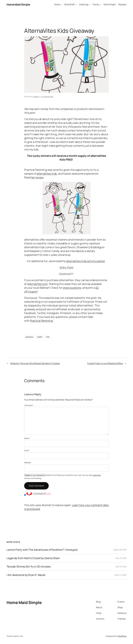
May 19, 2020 (121, 558)
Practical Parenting (41, 321)
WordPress (122, 636)
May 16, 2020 (121, 567)
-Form (70, 267)
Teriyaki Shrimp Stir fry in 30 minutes (29, 567)
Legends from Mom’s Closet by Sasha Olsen (33, 558)
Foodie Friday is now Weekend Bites (105, 363)
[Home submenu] (61, 4)
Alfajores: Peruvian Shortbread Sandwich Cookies (35, 363)
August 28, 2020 (120, 550)
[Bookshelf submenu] (76, 4)
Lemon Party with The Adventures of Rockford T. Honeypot (42, 550)
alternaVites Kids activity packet (86, 261)
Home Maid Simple (18, 4)
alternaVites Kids (47, 174)
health (40, 337)
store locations (72, 288)
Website (27, 463)
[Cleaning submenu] (89, 4)
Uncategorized (47, 96)
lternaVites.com (38, 284)
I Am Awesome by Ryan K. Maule (26, 575)
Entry (63, 267)
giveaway (29, 337)
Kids (48, 337)
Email (27, 450)
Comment (29, 405)
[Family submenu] (100, 4)
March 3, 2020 (121, 575)
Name (27, 438)
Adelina (36, 96)
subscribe (97, 475)
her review (37, 177)
